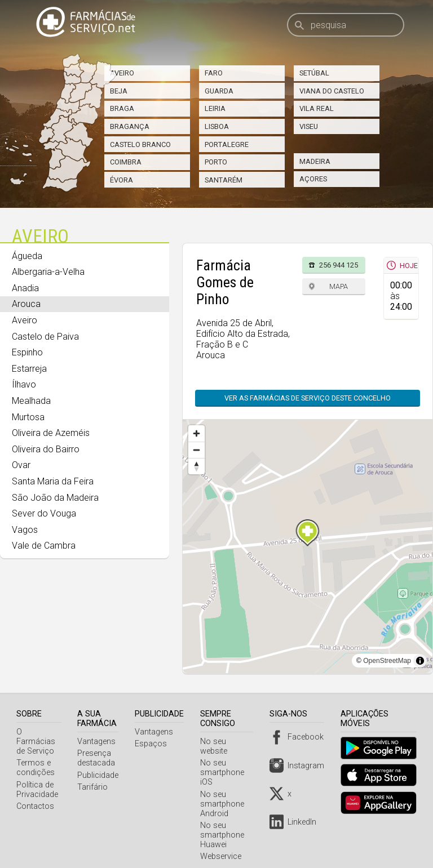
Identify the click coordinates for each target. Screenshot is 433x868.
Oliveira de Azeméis (51, 433)
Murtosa (28, 417)
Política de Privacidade (37, 780)
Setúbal (314, 73)
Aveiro (122, 73)
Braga (122, 108)
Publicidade (101, 775)
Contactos (35, 797)
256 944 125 (339, 265)
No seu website (231, 742)
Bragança (130, 126)
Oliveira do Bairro (46, 449)
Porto (216, 162)
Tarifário (95, 787)
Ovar (21, 465)
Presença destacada (99, 758)
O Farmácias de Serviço (40, 737)
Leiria (215, 108)
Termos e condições (36, 758)
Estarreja (29, 369)
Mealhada (31, 401)
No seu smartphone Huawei (225, 825)
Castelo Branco (140, 144)
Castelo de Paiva (45, 337)
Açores (313, 179)
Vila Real (317, 108)
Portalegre (227, 144)
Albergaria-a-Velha (48, 272)
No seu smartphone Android (225, 794)
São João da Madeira (55, 498)
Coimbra (126, 162)
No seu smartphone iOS (225, 763)
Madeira (315, 161)
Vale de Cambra (44, 546)
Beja (119, 91)
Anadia (25, 288)
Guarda (219, 91)
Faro (214, 73)
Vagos (25, 530)
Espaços (154, 744)
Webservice (224, 847)
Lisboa (217, 126)
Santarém (224, 180)
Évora (121, 180)
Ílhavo (24, 384)
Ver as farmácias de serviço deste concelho (308, 398)
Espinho (27, 352)
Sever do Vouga (44, 513)
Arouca (26, 304)
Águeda (27, 256)
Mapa (339, 286)
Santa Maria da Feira (53, 481)
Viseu (309, 126)
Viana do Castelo (332, 91)
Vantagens (99, 742)
